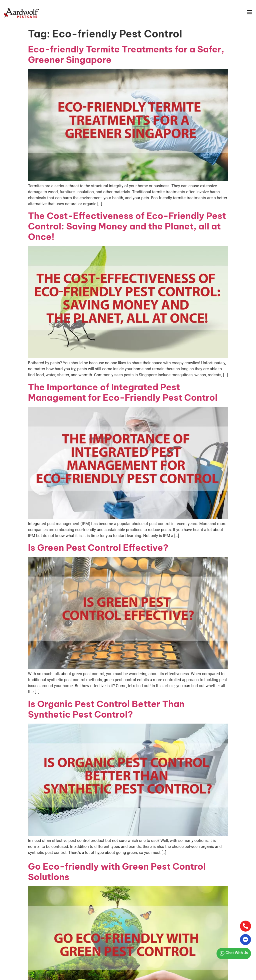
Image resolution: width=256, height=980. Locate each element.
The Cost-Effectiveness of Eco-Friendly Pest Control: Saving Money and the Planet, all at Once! (127, 226)
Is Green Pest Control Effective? (98, 548)
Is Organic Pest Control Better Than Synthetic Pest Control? (106, 709)
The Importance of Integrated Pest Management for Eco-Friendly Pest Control (123, 392)
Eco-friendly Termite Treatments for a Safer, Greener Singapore (126, 54)
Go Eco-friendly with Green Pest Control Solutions (117, 872)
